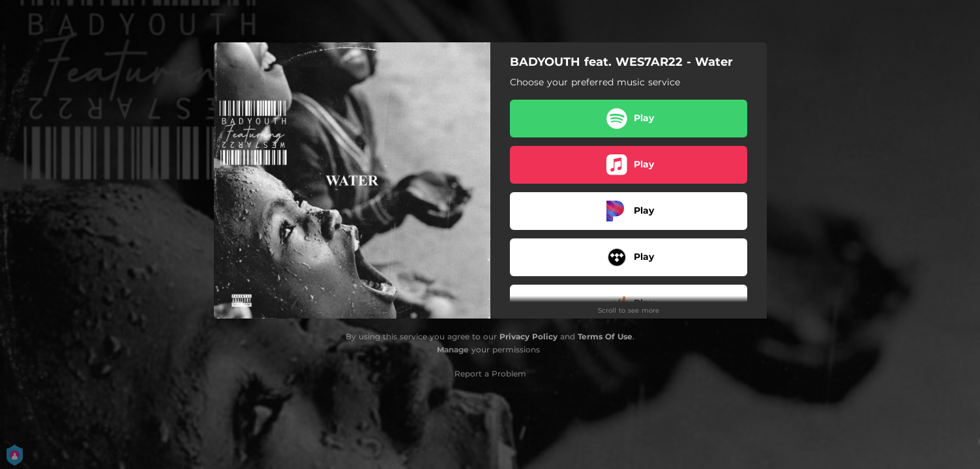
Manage (453, 349)
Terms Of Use (605, 336)
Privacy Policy (528, 336)
